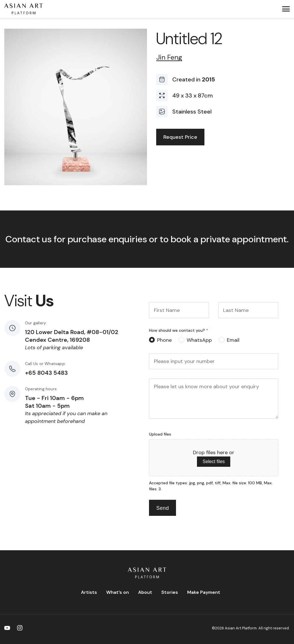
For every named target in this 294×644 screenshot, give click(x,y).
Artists (89, 592)
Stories (170, 592)
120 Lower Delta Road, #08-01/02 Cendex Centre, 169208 (72, 336)
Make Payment (204, 592)
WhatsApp (199, 340)
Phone (164, 340)
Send (163, 508)
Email (233, 340)
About (145, 592)
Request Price (180, 137)
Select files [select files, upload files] (213, 461)
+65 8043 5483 (46, 373)
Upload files (160, 434)
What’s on (118, 592)
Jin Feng (169, 57)
